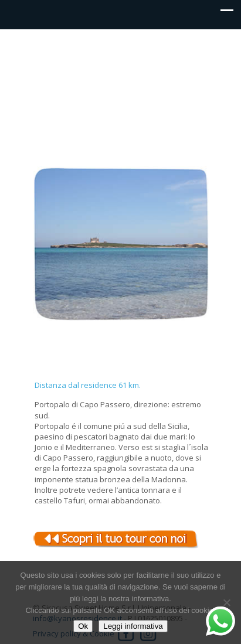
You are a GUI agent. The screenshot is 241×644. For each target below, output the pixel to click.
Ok (83, 626)
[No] (226, 602)
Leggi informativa (133, 626)
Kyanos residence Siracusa (121, 56)
